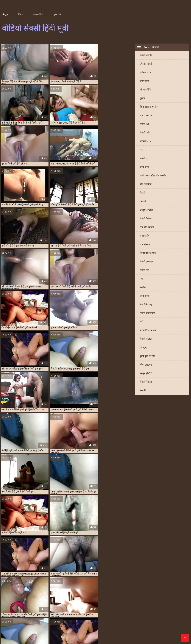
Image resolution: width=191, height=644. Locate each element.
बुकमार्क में (57, 14)
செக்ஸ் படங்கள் (28, 636)
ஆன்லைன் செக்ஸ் (103, 618)
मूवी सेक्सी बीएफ (55, 597)
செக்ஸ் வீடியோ (158, 624)
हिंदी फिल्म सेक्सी (132, 612)
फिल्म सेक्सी (27, 621)
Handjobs (145, 245)
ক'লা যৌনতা (94, 615)
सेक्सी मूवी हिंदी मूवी (127, 603)
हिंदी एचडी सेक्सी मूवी (114, 633)
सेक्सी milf (145, 124)
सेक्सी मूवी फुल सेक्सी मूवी (155, 601)
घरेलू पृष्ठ (5, 14)
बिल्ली (142, 193)
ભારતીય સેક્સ (161, 630)
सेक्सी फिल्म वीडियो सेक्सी (53, 630)
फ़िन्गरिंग (143, 391)
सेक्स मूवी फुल (128, 621)
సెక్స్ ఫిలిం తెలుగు (114, 615)
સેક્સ (122, 636)
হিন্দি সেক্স (51, 615)
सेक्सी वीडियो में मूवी (32, 615)
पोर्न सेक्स (113, 621)
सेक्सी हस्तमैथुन (147, 262)
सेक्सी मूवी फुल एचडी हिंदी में (131, 601)
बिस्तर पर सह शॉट (148, 253)
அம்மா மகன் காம (173, 633)
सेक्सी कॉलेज (146, 339)
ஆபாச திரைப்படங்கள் (67, 633)
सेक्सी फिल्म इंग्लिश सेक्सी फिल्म (162, 612)
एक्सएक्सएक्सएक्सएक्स (140, 636)
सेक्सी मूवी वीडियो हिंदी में (32, 603)
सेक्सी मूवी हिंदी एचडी (89, 603)
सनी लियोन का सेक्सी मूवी (16, 618)
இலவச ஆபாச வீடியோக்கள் (89, 630)
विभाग (21, 14)
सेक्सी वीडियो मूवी (127, 618)
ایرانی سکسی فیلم (172, 615)
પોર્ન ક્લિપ (30, 630)
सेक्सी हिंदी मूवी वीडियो (169, 636)
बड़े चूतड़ (143, 348)
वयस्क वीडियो (38, 14)
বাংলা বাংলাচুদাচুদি (94, 624)
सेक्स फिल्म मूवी (85, 597)
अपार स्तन (144, 81)
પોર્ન (68, 618)
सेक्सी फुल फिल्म (141, 599)
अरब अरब (144, 167)
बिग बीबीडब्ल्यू (146, 305)
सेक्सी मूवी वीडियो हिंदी (11, 603)
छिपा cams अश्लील (149, 107)
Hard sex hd (147, 116)
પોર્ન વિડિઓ (30, 624)
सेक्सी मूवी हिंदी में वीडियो (164, 603)
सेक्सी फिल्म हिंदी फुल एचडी (121, 599)
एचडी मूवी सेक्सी (37, 595)
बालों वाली (144, 296)
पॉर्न (115, 636)
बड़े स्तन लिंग (145, 90)
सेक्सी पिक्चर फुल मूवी (153, 597)
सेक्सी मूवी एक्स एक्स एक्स (12, 601)
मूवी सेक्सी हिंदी (70, 597)
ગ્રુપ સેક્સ (9, 636)
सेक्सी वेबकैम (146, 219)
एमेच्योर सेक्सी (146, 64)
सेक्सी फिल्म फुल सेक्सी (59, 599)
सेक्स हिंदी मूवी (116, 597)
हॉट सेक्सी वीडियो (40, 633)
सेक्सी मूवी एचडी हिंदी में (88, 601)
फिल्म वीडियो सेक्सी (145, 627)
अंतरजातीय (145, 236)
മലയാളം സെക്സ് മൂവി (36, 612)
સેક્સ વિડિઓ (142, 630)
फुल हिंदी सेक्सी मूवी (38, 597)
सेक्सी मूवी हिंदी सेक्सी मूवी (24, 605)
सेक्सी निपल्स (146, 382)
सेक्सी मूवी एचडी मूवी (48, 601)
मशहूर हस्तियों (146, 374)
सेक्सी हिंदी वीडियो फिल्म (87, 639)
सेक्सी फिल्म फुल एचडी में (38, 599)
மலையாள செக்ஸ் (120, 627)
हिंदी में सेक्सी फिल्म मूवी (117, 639)
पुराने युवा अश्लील (148, 356)
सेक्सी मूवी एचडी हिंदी (68, 601)
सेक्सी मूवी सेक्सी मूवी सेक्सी (143, 633)
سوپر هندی (9, 627)
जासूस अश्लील (146, 210)
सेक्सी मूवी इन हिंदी (177, 599)
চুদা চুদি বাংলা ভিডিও (72, 615)
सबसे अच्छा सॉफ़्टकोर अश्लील (153, 176)
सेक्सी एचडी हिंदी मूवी (133, 597)
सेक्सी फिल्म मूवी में (78, 599)
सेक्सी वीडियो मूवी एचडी (58, 639)
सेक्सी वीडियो (161, 618)
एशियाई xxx (145, 73)
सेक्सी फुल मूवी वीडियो (158, 599)
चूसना (142, 99)
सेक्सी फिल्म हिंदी (74, 627)
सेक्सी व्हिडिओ (10, 612)
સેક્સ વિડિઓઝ (53, 627)
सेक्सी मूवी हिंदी (72, 603)
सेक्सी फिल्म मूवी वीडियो (67, 612)
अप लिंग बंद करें (147, 228)
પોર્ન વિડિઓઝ (80, 618)
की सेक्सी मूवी (92, 633)
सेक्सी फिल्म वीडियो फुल (98, 599)
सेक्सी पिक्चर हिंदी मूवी (17, 599)
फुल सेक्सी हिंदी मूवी (169, 595)
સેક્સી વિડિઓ (20, 633)
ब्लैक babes (146, 365)
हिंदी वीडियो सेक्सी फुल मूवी (48, 618)
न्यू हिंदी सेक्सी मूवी (72, 595)
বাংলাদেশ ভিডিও (12, 630)
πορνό (101, 621)
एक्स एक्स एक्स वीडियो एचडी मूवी (15, 595)
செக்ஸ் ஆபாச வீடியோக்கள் (101, 612)
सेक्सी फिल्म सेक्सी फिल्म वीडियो (156, 621)
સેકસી (142, 624)
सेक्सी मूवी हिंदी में (145, 603)
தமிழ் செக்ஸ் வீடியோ (122, 624)
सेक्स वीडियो (36, 639)
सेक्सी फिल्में (177, 624)
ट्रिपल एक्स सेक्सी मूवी (54, 595)
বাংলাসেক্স (42, 621)
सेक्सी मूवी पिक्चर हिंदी (109, 601)
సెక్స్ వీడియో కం (60, 621)
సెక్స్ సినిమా (15, 624)
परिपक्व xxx (145, 142)
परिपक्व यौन (104, 636)
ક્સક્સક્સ (133, 615)
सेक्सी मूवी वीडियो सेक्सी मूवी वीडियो (60, 624)
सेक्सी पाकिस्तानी (147, 313)
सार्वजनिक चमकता (148, 331)
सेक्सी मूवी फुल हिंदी (175, 601)
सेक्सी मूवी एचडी (31, 601)
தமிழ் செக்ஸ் (150, 615)
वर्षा (141, 322)
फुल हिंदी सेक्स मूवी (20, 597)
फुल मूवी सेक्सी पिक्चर (91, 595)
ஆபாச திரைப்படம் (15, 639)
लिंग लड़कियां (146, 185)
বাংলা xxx (63, 636)
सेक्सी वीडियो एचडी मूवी (46, 605)
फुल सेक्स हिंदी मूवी (110, 595)
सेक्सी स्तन (144, 271)
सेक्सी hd (144, 159)
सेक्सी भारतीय (146, 56)
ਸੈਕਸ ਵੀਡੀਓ (48, 636)
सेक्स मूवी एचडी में (101, 597)
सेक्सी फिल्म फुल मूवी (29, 627)
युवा (141, 150)
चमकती (143, 202)
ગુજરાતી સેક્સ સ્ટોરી (145, 639)
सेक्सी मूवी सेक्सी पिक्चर (54, 603)
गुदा (141, 279)
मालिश (143, 288)
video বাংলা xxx (168, 627)
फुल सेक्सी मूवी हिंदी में (128, 595)
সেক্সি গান (145, 618)
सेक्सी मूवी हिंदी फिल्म (108, 603)
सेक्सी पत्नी (145, 133)
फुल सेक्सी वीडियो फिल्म (149, 595)
